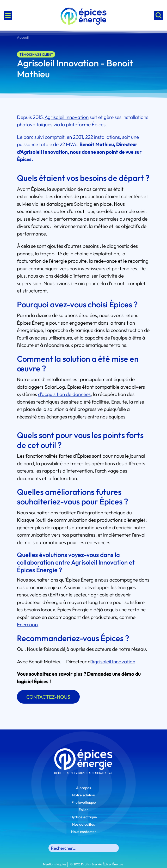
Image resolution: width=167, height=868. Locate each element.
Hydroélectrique (84, 817)
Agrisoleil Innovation (113, 662)
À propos (83, 788)
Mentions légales (55, 864)
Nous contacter (84, 832)
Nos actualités (83, 824)
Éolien (84, 810)
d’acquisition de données (64, 394)
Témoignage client (36, 54)
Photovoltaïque (84, 802)
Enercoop (27, 624)
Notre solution (84, 795)
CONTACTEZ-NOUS (48, 697)
